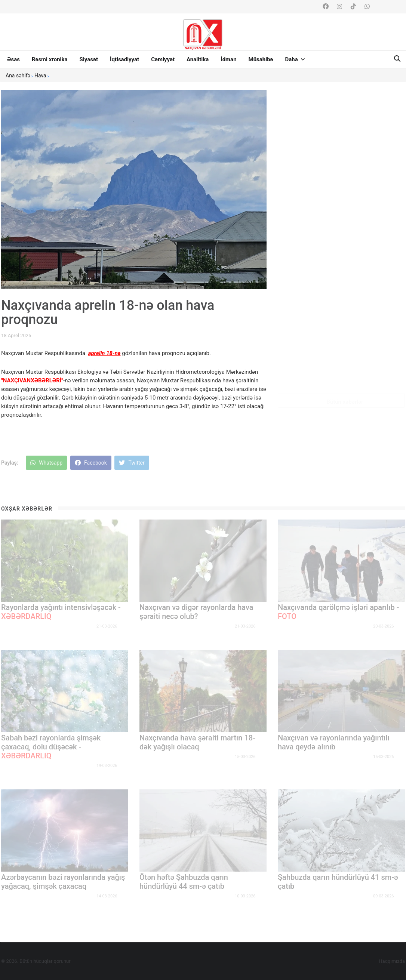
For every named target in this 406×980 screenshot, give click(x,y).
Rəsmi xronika (50, 59)
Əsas (13, 59)
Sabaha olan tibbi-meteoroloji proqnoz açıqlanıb (361, 267)
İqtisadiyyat (124, 59)
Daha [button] (295, 59)
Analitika (198, 59)
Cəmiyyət (163, 59)
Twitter (132, 463)
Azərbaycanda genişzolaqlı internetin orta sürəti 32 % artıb (363, 189)
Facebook (91, 463)
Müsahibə (261, 59)
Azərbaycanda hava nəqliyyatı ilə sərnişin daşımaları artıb (361, 152)
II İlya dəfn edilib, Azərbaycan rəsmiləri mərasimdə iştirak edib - (364, 348)
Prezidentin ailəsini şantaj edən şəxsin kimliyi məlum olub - (365, 116)
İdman (228, 59)
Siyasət (89, 59)
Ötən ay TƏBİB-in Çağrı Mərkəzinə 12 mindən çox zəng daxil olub (363, 307)
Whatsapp (46, 463)
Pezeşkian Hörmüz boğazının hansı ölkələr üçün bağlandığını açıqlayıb (363, 229)
